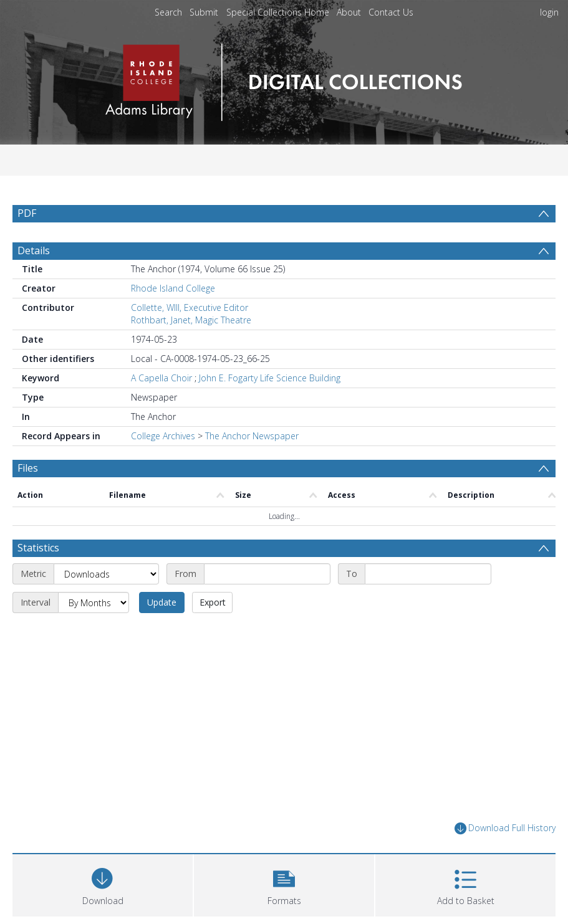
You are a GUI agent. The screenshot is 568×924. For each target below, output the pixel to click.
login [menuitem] (549, 12)
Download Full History (505, 828)
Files (28, 468)
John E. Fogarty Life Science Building (270, 378)
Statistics (38, 548)
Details (34, 250)
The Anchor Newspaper (252, 436)
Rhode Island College (173, 288)
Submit (204, 12)
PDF (27, 213)
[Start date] (267, 574)
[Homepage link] (284, 79)
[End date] (428, 574)
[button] (284, 884)
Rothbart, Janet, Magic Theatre (191, 320)
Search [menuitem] (168, 12)
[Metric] (106, 574)
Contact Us (391, 12)
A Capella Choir (161, 378)
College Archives (163, 436)
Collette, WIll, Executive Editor (190, 307)
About (349, 12)
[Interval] (94, 603)
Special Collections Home (278, 12)
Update (162, 602)
